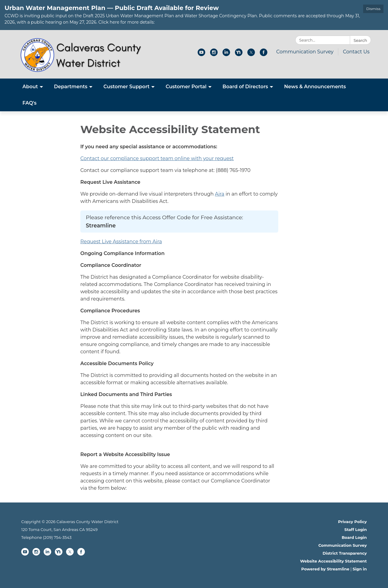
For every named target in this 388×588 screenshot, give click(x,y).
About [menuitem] (30, 87)
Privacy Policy (352, 522)
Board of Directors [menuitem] (245, 87)
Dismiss (373, 9)
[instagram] (214, 54)
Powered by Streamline (325, 569)
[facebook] (264, 54)
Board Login (354, 537)
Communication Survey (305, 52)
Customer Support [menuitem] (126, 87)
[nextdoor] (239, 54)
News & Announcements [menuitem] (315, 87)
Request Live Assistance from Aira (121, 242)
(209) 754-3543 (57, 537)
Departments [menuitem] (71, 87)
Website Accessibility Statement (333, 561)
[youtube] (201, 54)
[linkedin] (226, 54)
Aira (220, 194)
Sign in (360, 569)
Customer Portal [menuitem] (186, 87)
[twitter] (251, 54)
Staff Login (356, 529)
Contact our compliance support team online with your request (157, 158)
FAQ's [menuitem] (30, 103)
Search (360, 40)
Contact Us (356, 52)
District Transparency (345, 553)
